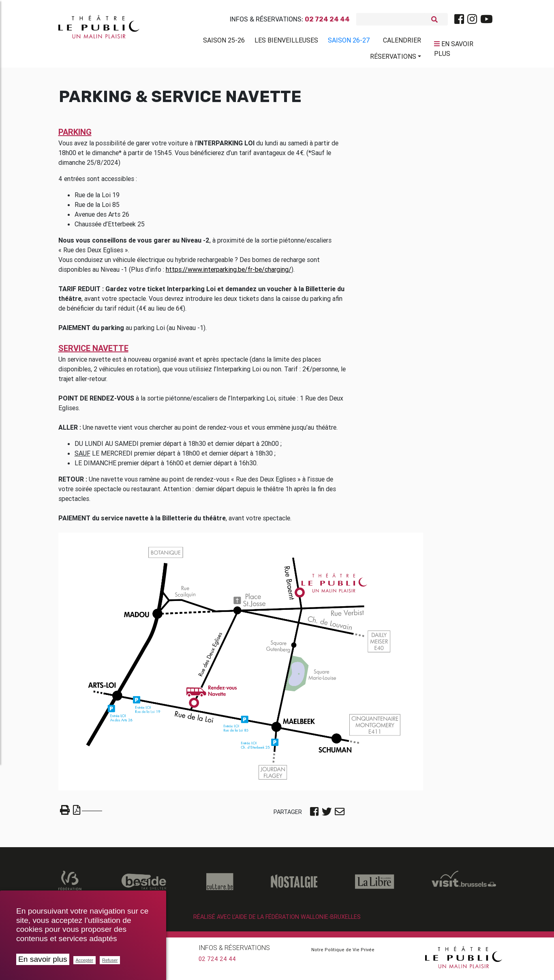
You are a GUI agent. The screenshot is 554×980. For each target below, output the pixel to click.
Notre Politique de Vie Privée (343, 953)
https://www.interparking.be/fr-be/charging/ (229, 273)
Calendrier (402, 42)
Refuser (110, 960)
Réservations (393, 58)
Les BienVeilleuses (286, 42)
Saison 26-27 (349, 42)
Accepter (84, 960)
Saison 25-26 (224, 42)
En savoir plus (43, 959)
